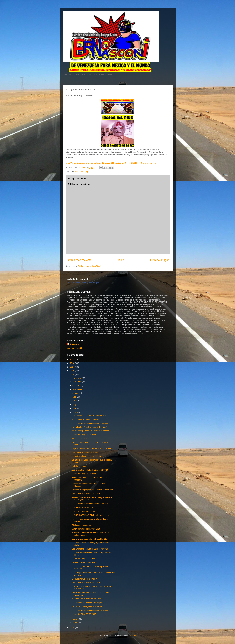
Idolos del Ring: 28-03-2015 (84, 435)
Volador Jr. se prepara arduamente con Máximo (93, 490)
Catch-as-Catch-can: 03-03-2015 (86, 583)
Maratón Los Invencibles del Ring (86, 599)
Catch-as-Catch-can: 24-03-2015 (86, 452)
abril (74, 408)
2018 (73, 363)
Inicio (121, 260)
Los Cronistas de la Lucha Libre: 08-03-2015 (91, 549)
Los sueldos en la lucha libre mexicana (89, 416)
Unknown (75, 344)
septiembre (77, 389)
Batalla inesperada (80, 466)
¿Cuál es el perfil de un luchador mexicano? (91, 431)
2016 (73, 371)
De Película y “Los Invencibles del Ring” (89, 427)
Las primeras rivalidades (83, 507)
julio (74, 397)
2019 (73, 359)
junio (75, 401)
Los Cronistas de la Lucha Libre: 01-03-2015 (91, 610)
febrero (76, 619)
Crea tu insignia (93, 283)
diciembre (77, 378)
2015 (73, 375)
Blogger (132, 635)
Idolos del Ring (81, 172)
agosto (76, 393)
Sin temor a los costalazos (83, 563)
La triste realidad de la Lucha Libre (87, 456)
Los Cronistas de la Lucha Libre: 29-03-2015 (91, 423)
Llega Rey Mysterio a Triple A (85, 579)
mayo (75, 405)
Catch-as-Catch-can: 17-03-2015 (86, 494)
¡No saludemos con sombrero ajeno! (88, 603)
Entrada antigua (160, 260)
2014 (73, 628)
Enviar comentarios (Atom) (90, 266)
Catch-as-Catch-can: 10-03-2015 (86, 529)
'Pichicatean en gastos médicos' (86, 419)
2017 (73, 367)
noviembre (77, 382)
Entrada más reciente (79, 260)
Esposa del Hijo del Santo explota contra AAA (92, 448)
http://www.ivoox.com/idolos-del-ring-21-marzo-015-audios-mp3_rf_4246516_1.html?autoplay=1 (111, 163)
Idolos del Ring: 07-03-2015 (84, 559)
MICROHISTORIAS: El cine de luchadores (90, 515)
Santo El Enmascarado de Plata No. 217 (89, 539)
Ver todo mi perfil (74, 348)
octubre (76, 385)
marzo (75, 412)
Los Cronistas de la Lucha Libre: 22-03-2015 (91, 470)
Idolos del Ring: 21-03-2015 (84, 474)
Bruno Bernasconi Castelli (77, 283)
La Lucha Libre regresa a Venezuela (88, 606)
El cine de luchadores (81, 525)
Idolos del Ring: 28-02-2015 (84, 614)
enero (75, 623)
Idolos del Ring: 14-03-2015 (84, 511)
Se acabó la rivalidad (81, 438)
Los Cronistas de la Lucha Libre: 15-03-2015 (91, 504)
